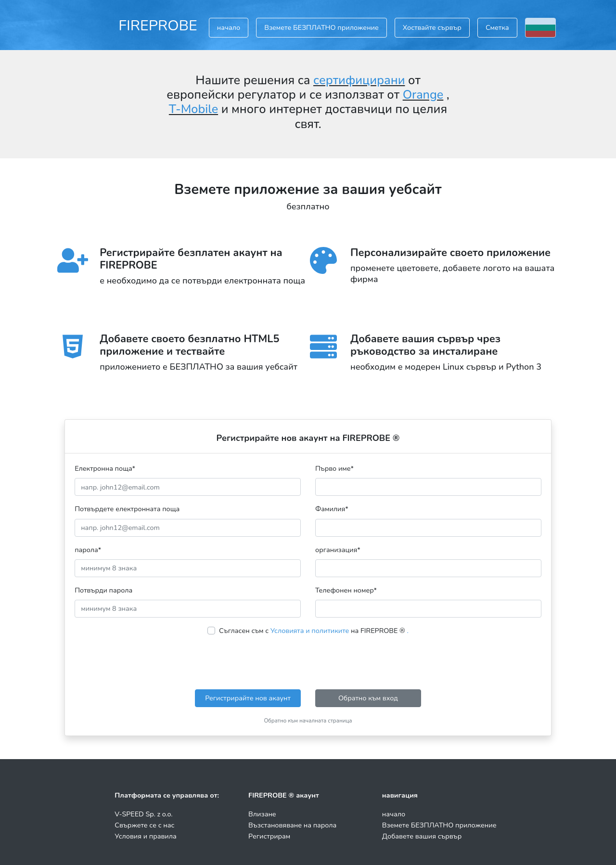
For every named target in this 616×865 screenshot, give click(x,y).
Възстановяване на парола (292, 825)
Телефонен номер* (346, 590)
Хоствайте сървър (432, 27)
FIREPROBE (158, 26)
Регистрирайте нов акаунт (248, 698)
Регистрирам (269, 836)
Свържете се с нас (144, 825)
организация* (338, 550)
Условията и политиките (310, 631)
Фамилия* (332, 509)
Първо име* (334, 468)
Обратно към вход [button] (368, 698)
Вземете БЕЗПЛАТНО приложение (321, 27)
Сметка (497, 27)
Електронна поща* (105, 468)
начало (229, 27)
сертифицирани (359, 80)
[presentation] (308, 663)
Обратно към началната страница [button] (308, 721)
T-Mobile (193, 109)
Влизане (262, 814)
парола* (88, 550)
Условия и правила (145, 836)
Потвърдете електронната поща (127, 509)
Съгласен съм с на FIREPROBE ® (314, 631)
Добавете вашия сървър (422, 836)
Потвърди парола (103, 590)
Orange (423, 95)
